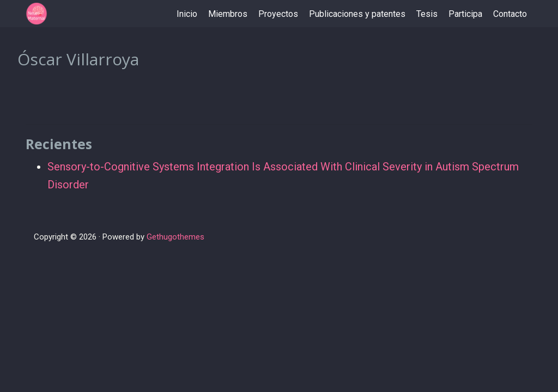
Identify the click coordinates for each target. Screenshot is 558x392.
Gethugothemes (175, 237)
